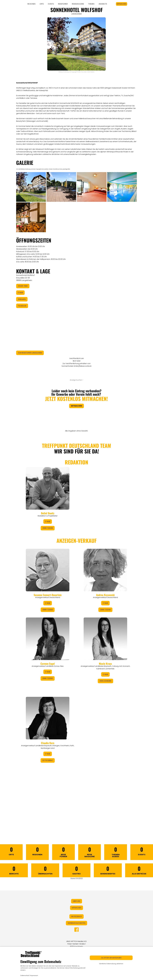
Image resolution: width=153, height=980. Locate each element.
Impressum (34, 975)
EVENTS (51, 4)
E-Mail (20, 293)
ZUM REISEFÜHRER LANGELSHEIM (30, 353)
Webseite (22, 299)
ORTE (42, 4)
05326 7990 (23, 286)
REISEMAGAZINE (78, 4)
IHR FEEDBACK (76, 916)
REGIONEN (31, 4)
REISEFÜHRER (63, 4)
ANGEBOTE (103, 4)
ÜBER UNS (77, 901)
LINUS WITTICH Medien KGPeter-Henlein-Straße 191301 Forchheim (76, 944)
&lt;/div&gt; (76, 632)
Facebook (22, 306)
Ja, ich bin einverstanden (111, 958)
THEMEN (91, 4)
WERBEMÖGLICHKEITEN (76, 923)
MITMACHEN (122, 4)
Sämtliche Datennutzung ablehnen (111, 964)
